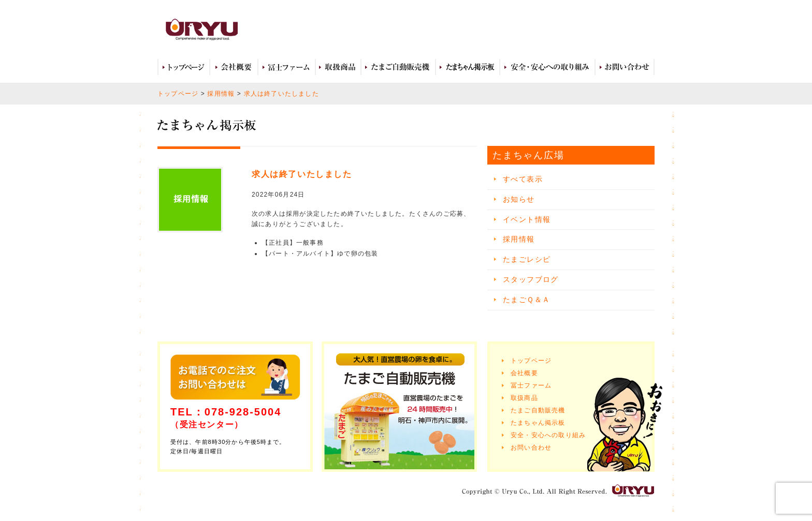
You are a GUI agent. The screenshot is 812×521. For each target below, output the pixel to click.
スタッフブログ (531, 279)
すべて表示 (523, 179)
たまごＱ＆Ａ (526, 300)
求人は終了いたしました (281, 94)
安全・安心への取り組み (547, 67)
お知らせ (519, 199)
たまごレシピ (527, 259)
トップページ (184, 67)
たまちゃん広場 (468, 67)
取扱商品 (338, 67)
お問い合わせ (625, 67)
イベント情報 (527, 219)
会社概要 (234, 67)
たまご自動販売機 (398, 67)
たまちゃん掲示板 (538, 423)
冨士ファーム (287, 67)
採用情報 (221, 94)
